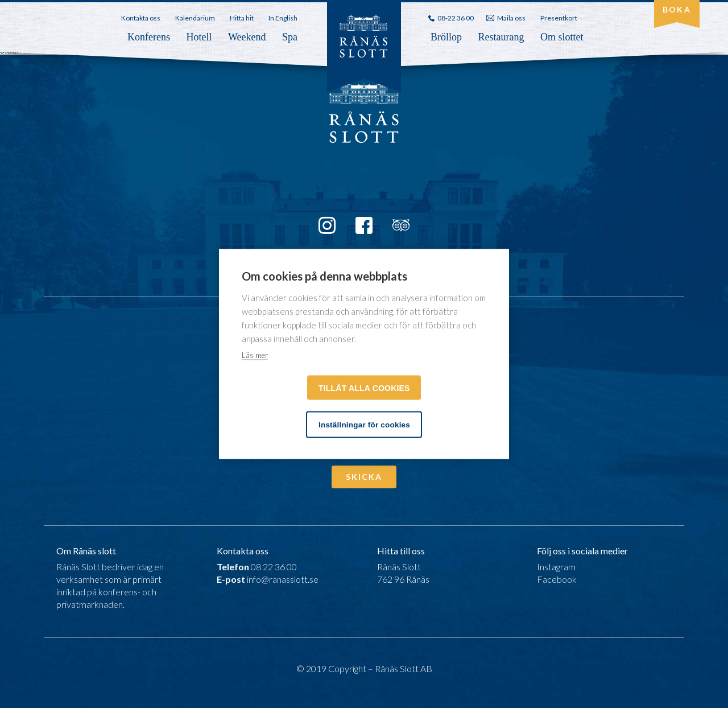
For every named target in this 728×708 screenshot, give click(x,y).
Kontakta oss (141, 18)
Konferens (149, 37)
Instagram (556, 567)
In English (283, 18)
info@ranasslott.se (283, 579)
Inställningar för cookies (364, 425)
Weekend (247, 37)
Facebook (557, 579)
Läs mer (255, 355)
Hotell (199, 37)
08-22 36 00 (456, 18)
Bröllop (446, 37)
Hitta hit (242, 18)
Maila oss (511, 18)
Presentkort (559, 18)
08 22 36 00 (274, 567)
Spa (290, 37)
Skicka (364, 477)
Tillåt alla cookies (364, 388)
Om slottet (562, 37)
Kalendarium (195, 18)
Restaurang (501, 37)
